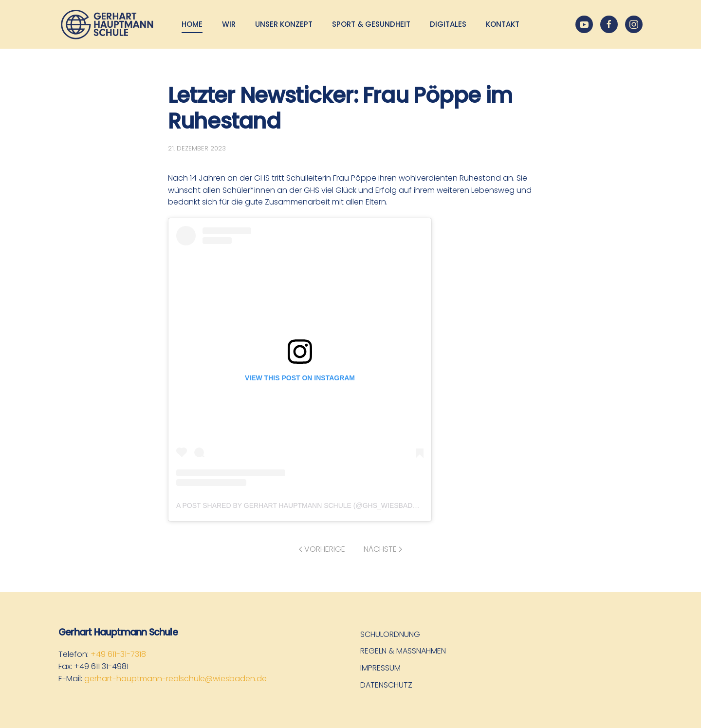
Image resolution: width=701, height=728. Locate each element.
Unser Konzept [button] (284, 24)
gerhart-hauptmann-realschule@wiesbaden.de (175, 679)
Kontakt (503, 24)
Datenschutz (386, 685)
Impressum (380, 668)
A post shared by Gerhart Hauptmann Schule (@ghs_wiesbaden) (300, 505)
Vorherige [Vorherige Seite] (322, 549)
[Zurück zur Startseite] (107, 24)
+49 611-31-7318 (118, 654)
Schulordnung (390, 634)
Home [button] (192, 24)
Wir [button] (229, 24)
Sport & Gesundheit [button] (371, 24)
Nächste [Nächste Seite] (383, 549)
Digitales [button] (448, 24)
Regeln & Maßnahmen (403, 651)
